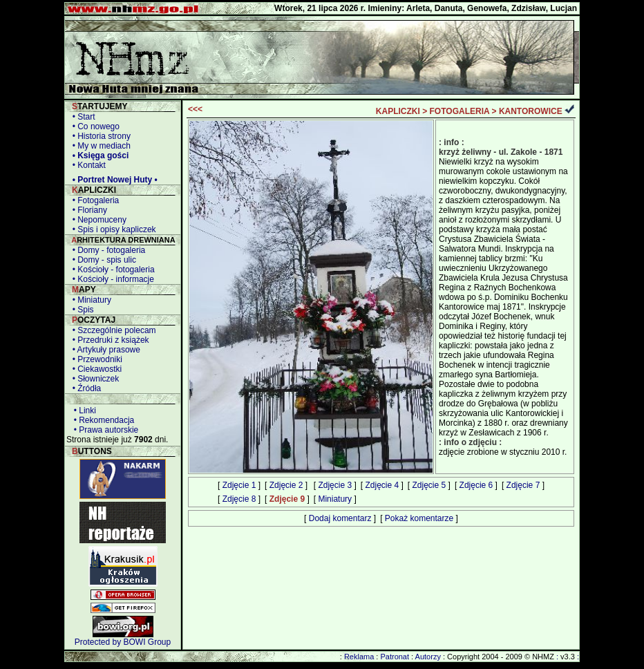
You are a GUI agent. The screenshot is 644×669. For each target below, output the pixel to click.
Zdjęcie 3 (335, 485)
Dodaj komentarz (340, 518)
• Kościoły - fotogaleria (111, 270)
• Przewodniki (95, 359)
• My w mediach (99, 146)
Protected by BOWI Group (123, 642)
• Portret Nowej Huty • (113, 180)
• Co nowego (94, 126)
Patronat (395, 657)
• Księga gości (98, 156)
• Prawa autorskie (104, 430)
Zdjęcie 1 (239, 485)
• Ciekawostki (95, 369)
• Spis (81, 310)
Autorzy (428, 657)
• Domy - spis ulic (102, 260)
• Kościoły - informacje (111, 279)
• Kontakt (87, 165)
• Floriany (87, 210)
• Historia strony (99, 136)
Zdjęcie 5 (429, 485)
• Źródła (84, 388)
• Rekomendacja (102, 420)
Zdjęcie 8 (239, 499)
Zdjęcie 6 (476, 485)
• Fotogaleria (93, 200)
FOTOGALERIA (460, 111)
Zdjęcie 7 (523, 485)
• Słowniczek (93, 379)
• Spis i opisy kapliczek (112, 229)
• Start (82, 117)
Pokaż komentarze (419, 518)
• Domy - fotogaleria (106, 250)
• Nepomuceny (97, 220)
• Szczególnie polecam (112, 330)
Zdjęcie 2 (286, 485)
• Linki (83, 411)
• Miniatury (89, 300)
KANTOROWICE (531, 111)
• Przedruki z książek (108, 340)
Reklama (359, 657)
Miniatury (335, 499)
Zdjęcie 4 (382, 485)
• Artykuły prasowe (104, 350)
